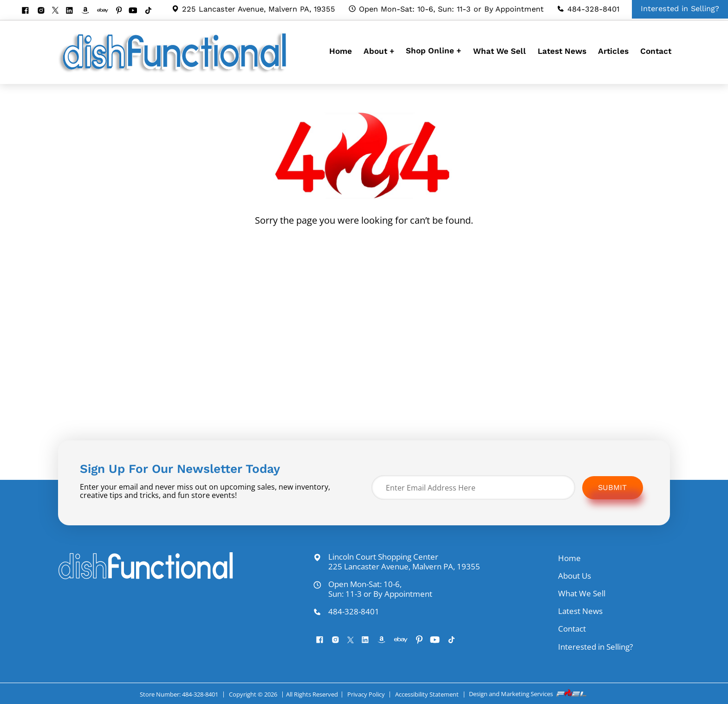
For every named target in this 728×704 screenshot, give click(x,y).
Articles (613, 51)
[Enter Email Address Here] (473, 488)
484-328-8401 (588, 9)
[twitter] (59, 11)
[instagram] (44, 11)
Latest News (562, 51)
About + (379, 51)
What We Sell (500, 51)
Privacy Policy (366, 694)
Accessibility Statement (427, 694)
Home (341, 51)
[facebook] (29, 11)
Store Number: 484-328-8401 (179, 694)
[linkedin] (73, 11)
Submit (612, 488)
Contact (656, 51)
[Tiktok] (152, 11)
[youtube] (136, 11)
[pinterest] (122, 11)
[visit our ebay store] (106, 11)
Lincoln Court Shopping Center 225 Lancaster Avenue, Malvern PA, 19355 (396, 562)
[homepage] (175, 72)
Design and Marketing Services (528, 694)
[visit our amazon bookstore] (88, 11)
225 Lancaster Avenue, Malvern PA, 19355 (253, 9)
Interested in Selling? (595, 647)
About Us (575, 576)
